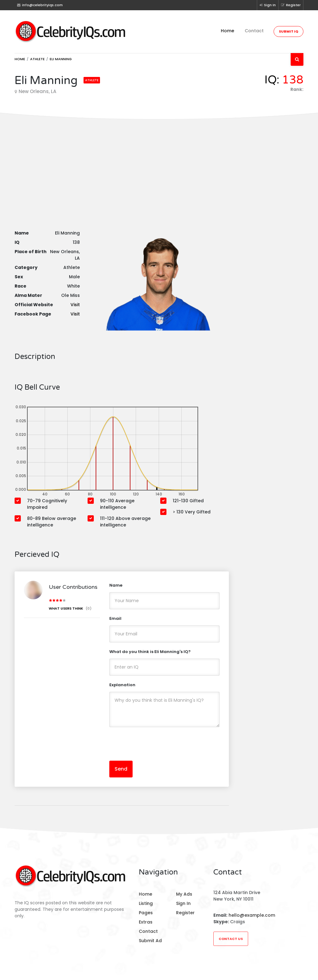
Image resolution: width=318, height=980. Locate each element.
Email (115, 618)
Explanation (122, 685)
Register (291, 5)
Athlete (37, 59)
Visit (75, 305)
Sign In (268, 5)
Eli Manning (61, 59)
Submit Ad (150, 941)
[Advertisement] (159, 167)
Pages (146, 913)
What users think (70, 608)
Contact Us (231, 939)
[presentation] (157, 744)
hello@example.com (252, 915)
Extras (146, 922)
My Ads (184, 894)
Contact (254, 31)
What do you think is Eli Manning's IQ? (150, 652)
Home (227, 31)
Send (121, 769)
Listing (146, 903)
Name (116, 585)
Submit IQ (288, 31)
